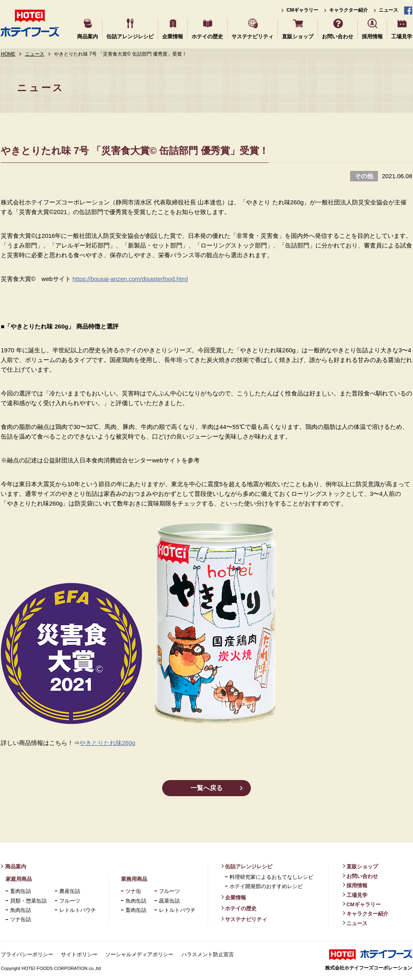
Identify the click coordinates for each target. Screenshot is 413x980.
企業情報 (173, 36)
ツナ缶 (133, 891)
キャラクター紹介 (348, 10)
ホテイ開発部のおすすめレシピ (266, 886)
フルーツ (70, 901)
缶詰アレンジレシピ (130, 36)
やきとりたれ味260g (107, 743)
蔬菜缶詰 (169, 901)
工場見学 (402, 36)
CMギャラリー (302, 10)
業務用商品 (134, 879)
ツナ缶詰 (21, 919)
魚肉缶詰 (21, 910)
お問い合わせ (338, 36)
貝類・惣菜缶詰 (28, 901)
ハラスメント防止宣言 (208, 954)
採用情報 (372, 36)
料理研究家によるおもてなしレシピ (271, 877)
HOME (8, 54)
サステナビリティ (252, 36)
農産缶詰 (70, 891)
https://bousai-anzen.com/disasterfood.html (130, 279)
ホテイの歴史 (207, 36)
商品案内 (88, 36)
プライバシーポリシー (27, 954)
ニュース (388, 10)
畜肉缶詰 (21, 891)
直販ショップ (298, 36)
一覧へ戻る (206, 788)
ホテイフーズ (30, 23)
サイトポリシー (79, 954)
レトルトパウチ (78, 910)
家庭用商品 (19, 879)
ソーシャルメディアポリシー (139, 954)
